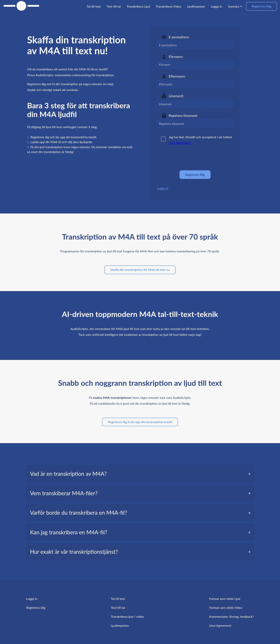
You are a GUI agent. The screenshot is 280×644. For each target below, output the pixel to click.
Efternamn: (177, 76)
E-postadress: (179, 37)
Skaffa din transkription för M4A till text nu (140, 270)
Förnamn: (176, 57)
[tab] (140, 474)
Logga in (163, 188)
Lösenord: (176, 96)
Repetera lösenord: (183, 115)
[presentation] (186, 158)
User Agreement (180, 143)
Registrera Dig (262, 6)
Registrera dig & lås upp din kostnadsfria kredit (140, 422)
